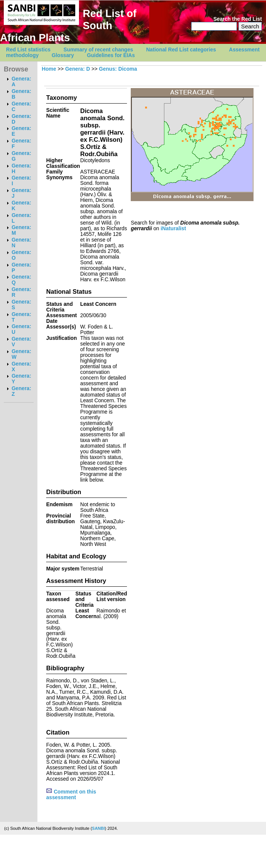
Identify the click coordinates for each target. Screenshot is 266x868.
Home (49, 69)
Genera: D (77, 69)
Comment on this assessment (71, 795)
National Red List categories (181, 50)
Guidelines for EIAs (111, 55)
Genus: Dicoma (118, 69)
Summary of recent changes (98, 50)
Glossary (63, 55)
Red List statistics (28, 50)
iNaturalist (173, 229)
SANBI (98, 828)
